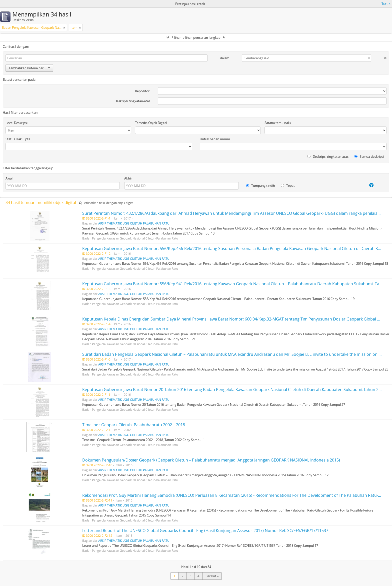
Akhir (128, 178)
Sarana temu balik (278, 123)
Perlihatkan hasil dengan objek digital (107, 203)
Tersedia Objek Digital (151, 123)
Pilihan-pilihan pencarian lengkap (196, 37)
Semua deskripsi (369, 156)
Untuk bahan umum (215, 139)
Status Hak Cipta (18, 139)
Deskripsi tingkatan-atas (132, 101)
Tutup (386, 4)
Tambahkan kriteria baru (29, 68)
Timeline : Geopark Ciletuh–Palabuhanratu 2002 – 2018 (134, 425)
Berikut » (212, 576)
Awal (9, 178)
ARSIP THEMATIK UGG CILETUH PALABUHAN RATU (134, 223)
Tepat (288, 185)
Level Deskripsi (16, 123)
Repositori (143, 91)
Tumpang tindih (260, 185)
